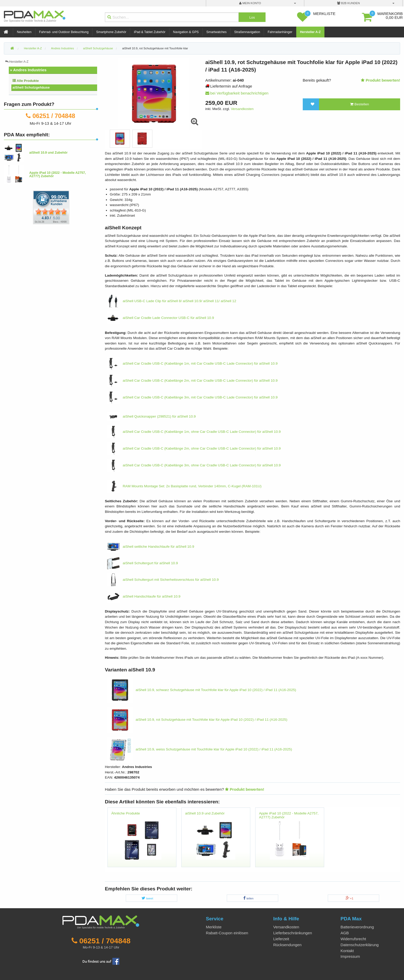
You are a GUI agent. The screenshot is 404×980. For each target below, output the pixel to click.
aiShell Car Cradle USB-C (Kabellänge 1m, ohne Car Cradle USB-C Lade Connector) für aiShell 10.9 (194, 432)
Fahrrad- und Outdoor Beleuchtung (64, 32)
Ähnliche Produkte (126, 813)
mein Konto (250, 3)
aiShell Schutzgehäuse (31, 87)
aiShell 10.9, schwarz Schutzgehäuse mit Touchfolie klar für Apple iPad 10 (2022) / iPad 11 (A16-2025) (202, 690)
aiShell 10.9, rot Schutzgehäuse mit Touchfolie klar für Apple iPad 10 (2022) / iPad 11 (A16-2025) (197, 720)
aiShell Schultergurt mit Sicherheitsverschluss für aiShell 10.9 (163, 580)
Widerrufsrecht (353, 939)
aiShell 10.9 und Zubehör (205, 813)
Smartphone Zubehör (111, 32)
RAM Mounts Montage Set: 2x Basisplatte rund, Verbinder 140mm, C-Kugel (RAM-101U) (184, 486)
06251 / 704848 (54, 116)
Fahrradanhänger (280, 32)
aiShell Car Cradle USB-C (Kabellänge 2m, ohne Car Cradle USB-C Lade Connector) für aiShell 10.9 (194, 448)
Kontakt (347, 951)
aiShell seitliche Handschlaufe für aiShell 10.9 (151, 547)
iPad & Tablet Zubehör (150, 32)
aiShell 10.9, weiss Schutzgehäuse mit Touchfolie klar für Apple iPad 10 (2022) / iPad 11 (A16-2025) (200, 749)
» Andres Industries (28, 70)
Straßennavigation (247, 32)
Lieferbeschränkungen (293, 933)
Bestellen (359, 104)
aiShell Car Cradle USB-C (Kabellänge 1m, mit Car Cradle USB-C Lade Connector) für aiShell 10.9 (192, 363)
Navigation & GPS (186, 32)
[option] (120, 139)
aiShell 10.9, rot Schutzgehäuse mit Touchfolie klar (155, 48)
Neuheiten (24, 32)
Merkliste (214, 927)
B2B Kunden (348, 3)
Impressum (350, 956)
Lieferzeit (281, 939)
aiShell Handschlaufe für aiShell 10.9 (144, 596)
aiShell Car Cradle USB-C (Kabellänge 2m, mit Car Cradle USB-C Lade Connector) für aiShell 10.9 (192, 381)
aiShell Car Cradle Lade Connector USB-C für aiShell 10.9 (161, 318)
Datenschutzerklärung (360, 945)
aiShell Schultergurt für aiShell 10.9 (142, 563)
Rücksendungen (288, 945)
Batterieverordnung (357, 927)
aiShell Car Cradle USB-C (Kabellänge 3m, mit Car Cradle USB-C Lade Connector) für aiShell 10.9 (192, 397)
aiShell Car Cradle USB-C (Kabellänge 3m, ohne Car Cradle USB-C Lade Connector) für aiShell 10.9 (194, 465)
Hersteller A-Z (310, 32)
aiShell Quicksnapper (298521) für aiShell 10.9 (151, 416)
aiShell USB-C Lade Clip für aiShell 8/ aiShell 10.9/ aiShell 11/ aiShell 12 (172, 301)
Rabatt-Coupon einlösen (227, 933)
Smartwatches (216, 32)
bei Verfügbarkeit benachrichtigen (237, 93)
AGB (345, 933)
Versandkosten (242, 109)
